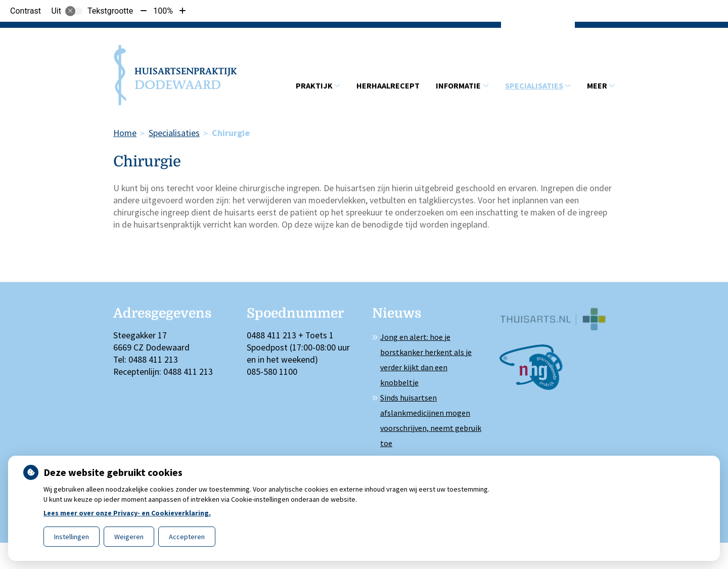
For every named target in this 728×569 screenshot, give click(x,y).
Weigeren (129, 537)
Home (125, 133)
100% (163, 11)
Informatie (458, 85)
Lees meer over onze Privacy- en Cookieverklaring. (127, 513)
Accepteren (187, 537)
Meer (597, 85)
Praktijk (314, 85)
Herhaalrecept (388, 85)
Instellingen (72, 537)
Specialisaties (534, 85)
